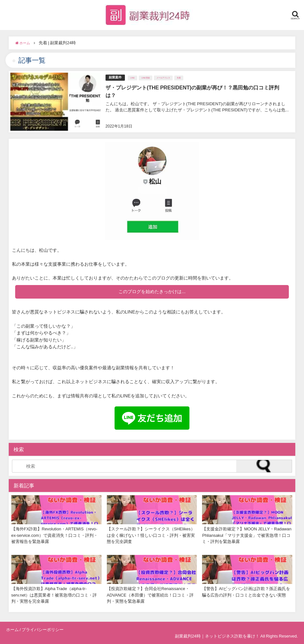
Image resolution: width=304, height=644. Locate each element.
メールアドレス (163, 78)
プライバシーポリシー (43, 630)
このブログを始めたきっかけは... (152, 291)
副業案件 (115, 77)
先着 (179, 78)
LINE (132, 78)
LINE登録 (145, 78)
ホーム (12, 630)
